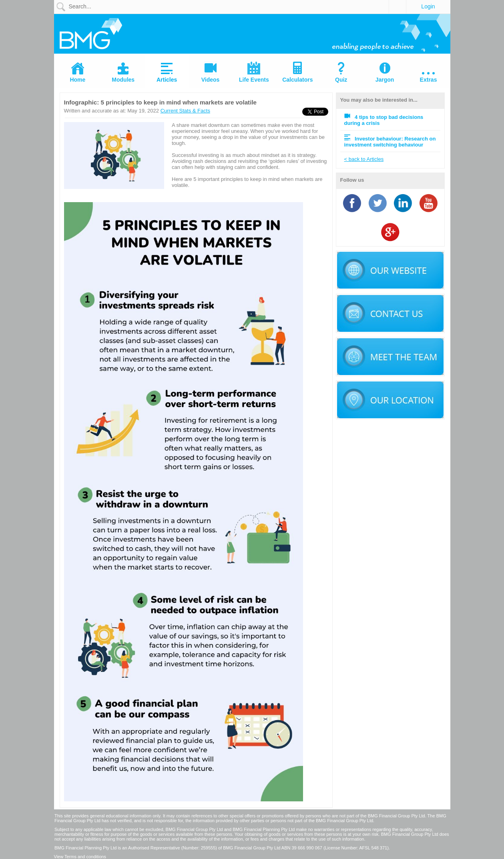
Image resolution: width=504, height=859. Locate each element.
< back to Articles (364, 159)
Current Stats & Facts (185, 111)
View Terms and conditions (80, 857)
